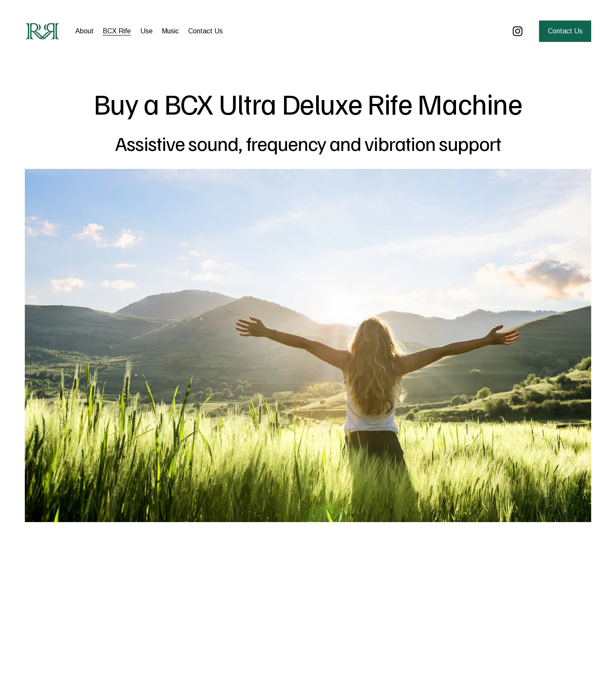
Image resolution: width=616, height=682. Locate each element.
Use (147, 31)
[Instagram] (518, 31)
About (84, 31)
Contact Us (206, 31)
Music (170, 31)
